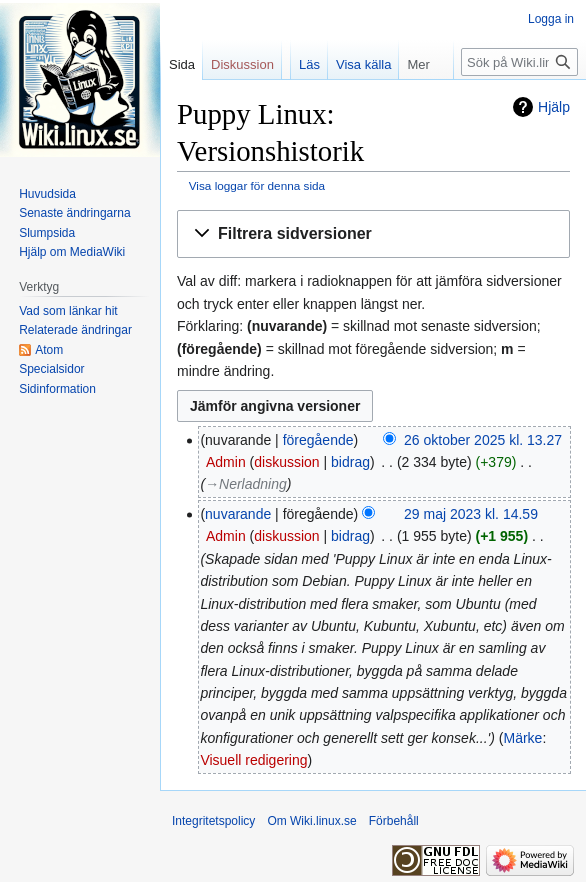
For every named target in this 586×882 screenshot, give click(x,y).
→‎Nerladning (246, 484)
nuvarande (238, 514)
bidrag (350, 462)
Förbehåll (394, 821)
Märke (522, 738)
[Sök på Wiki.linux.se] (519, 62)
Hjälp (554, 107)
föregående (318, 440)
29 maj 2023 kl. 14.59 (471, 514)
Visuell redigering (253, 760)
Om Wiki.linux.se (311, 821)
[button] (373, 234)
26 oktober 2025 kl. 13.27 (483, 440)
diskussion (286, 462)
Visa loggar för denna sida (257, 185)
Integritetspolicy (213, 821)
